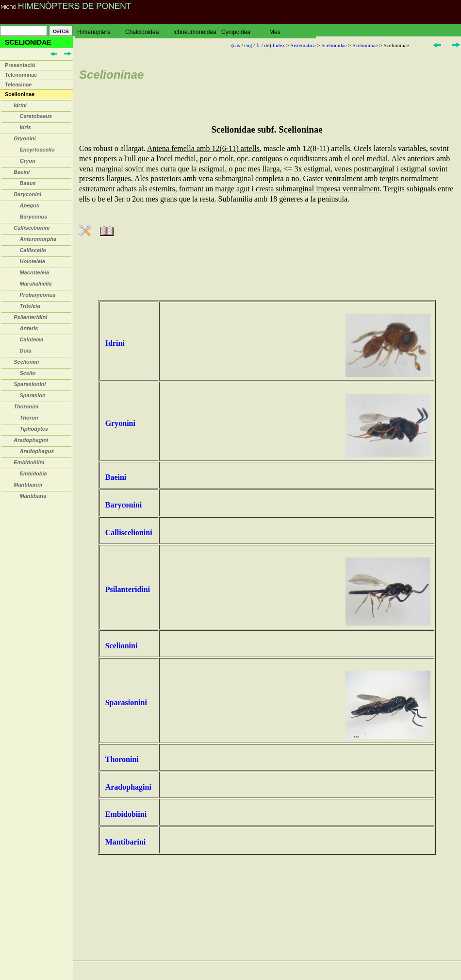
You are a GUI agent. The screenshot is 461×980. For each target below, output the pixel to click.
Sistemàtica (303, 45)
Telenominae (21, 75)
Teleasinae (18, 84)
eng (248, 45)
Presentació (20, 65)
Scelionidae (334, 45)
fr (258, 45)
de (267, 45)
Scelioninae (20, 94)
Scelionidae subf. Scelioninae (267, 129)
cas (236, 45)
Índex (278, 45)
